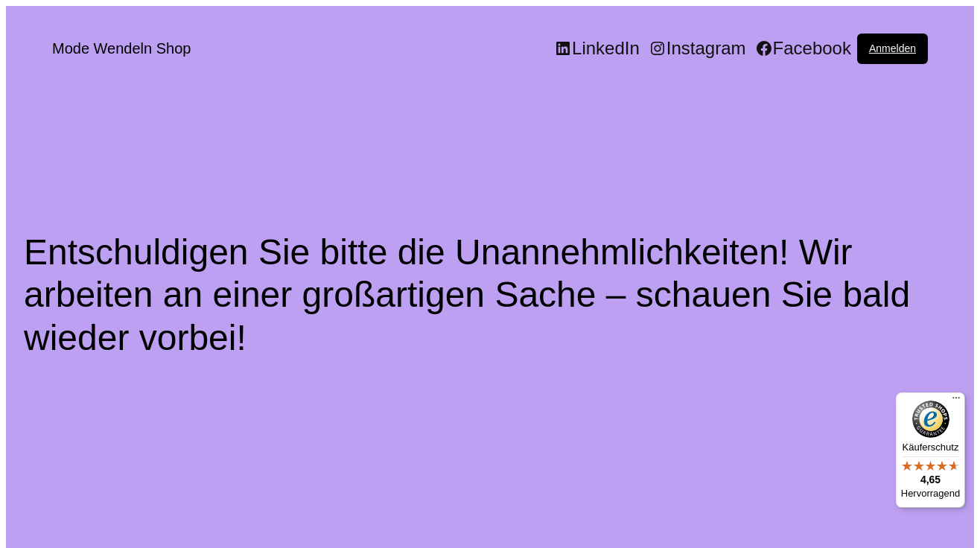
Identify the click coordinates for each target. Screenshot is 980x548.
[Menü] (956, 401)
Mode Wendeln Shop (121, 48)
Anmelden (892, 48)
